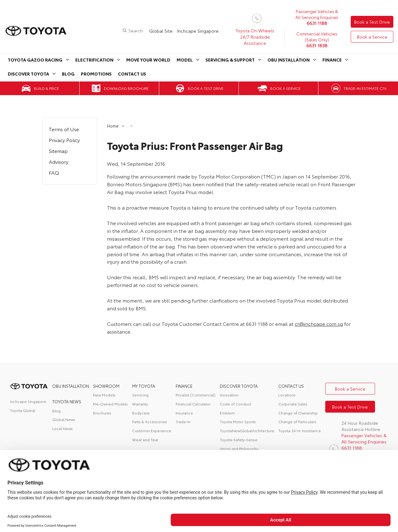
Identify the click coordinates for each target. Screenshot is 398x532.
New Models (104, 395)
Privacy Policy (64, 140)
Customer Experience (152, 430)
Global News (64, 419)
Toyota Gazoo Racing (35, 60)
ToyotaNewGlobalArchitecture (247, 430)
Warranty (140, 404)
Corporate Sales (293, 404)
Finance (332, 60)
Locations (287, 395)
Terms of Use (64, 129)
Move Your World (148, 60)
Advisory (59, 162)
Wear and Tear (145, 439)
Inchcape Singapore (198, 31)
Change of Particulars (297, 421)
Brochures (102, 413)
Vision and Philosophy (239, 449)
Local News (62, 428)
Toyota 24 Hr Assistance (300, 430)
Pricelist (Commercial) (196, 395)
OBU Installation (289, 60)
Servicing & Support (230, 60)
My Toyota (144, 386)
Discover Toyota (28, 74)
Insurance (184, 413)
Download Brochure (126, 88)
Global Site (161, 31)
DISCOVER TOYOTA (239, 386)
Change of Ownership (298, 413)
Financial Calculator (193, 404)
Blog (68, 74)
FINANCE (184, 386)
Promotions (96, 74)
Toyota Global (23, 410)
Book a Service (372, 37)
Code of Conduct (236, 404)
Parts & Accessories (150, 421)
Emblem (227, 413)
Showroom (106, 386)
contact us (291, 386)
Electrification (94, 60)
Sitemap (58, 151)
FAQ (54, 172)
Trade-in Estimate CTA (365, 88)
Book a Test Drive (372, 22)
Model (185, 60)
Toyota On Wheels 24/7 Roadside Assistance (255, 37)
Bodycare (141, 413)
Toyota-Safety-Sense (239, 439)
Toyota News (67, 401)
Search (136, 30)
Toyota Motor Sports (238, 421)
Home (113, 126)
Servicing (140, 395)
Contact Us (132, 74)
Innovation (229, 395)
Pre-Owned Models (110, 404)
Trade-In (183, 421)
